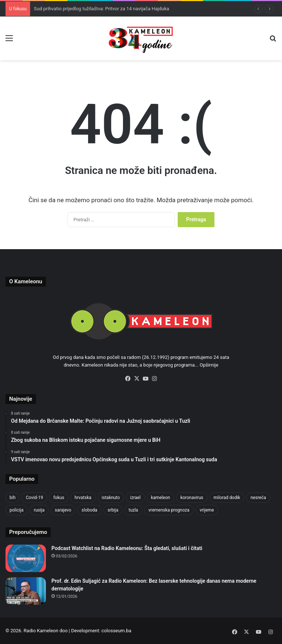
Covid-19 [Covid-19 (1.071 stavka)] (34, 498)
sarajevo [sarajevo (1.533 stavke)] (63, 510)
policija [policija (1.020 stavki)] (17, 510)
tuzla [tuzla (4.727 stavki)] (133, 510)
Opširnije (209, 365)
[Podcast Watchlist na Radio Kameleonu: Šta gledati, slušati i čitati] (26, 558)
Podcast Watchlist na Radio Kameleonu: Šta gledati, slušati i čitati (127, 548)
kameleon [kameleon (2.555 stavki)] (160, 498)
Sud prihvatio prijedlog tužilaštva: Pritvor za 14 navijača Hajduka (101, 9)
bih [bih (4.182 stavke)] (12, 498)
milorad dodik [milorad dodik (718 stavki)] (227, 498)
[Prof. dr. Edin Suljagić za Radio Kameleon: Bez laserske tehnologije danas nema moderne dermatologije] (26, 591)
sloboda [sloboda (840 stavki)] (89, 510)
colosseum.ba (116, 631)
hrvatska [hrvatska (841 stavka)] (83, 498)
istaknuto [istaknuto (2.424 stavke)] (111, 498)
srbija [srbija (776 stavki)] (113, 510)
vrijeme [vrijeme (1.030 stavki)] (207, 510)
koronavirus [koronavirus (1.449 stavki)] (192, 498)
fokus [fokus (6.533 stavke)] (59, 498)
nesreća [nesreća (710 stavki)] (258, 498)
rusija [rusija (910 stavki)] (39, 510)
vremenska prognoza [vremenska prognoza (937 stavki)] (169, 510)
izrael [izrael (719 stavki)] (135, 498)
